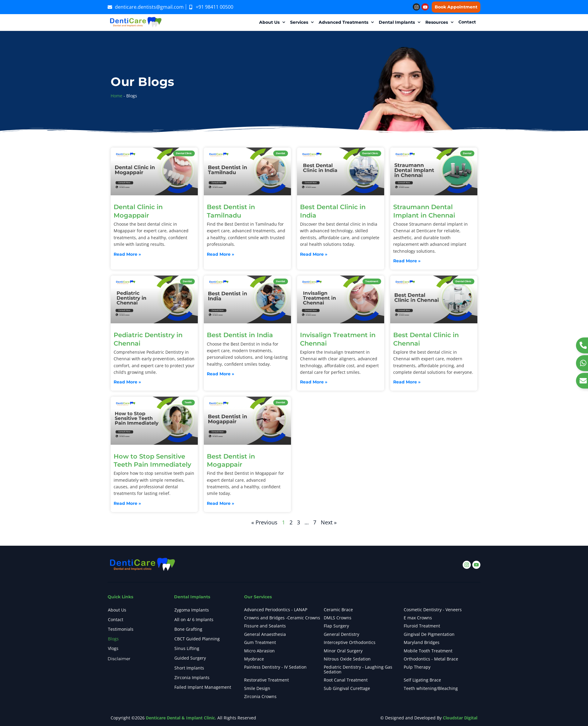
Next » (329, 522)
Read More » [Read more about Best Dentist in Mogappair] (220, 503)
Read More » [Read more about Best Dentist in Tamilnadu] (220, 254)
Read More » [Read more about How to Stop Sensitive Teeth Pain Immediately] (127, 503)
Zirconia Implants (192, 677)
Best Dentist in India (240, 335)
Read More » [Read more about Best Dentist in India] (220, 374)
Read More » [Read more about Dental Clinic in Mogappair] (127, 254)
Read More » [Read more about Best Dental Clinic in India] (314, 254)
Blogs (113, 639)
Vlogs (113, 648)
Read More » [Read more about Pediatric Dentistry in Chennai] (127, 382)
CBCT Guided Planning (197, 639)
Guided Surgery (190, 658)
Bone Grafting (188, 629)
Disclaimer (119, 659)
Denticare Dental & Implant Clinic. (181, 718)
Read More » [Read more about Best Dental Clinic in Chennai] (407, 382)
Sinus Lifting (187, 648)
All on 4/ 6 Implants (194, 619)
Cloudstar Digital (460, 718)
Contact (116, 619)
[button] (273, 22)
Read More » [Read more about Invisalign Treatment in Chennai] (314, 382)
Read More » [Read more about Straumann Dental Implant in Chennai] (407, 261)
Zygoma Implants (192, 610)
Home (116, 96)
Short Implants (189, 668)
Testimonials (121, 629)
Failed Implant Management (203, 687)
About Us (117, 610)
